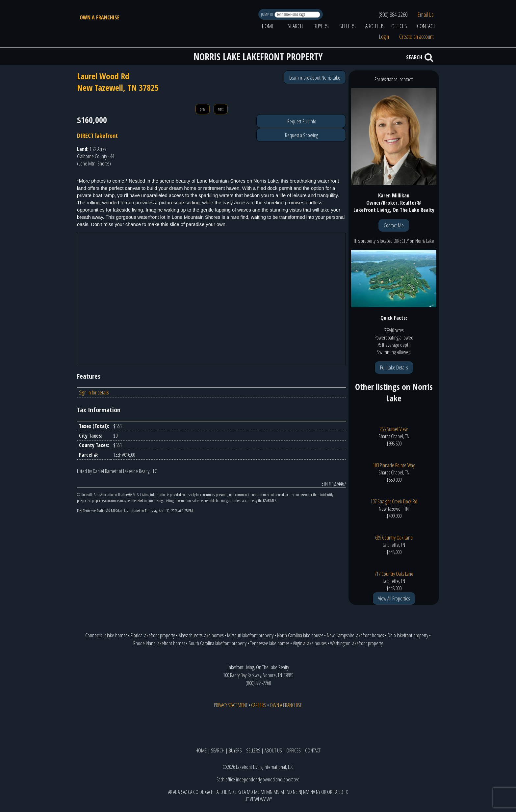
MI (263, 792)
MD (250, 792)
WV (263, 799)
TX (346, 792)
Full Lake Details (394, 368)
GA (207, 792)
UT (247, 799)
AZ (185, 792)
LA (244, 792)
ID (221, 792)
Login (384, 37)
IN (230, 792)
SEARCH (295, 26)
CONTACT (426, 26)
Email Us (426, 14)
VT (252, 799)
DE (202, 792)
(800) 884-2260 (393, 14)
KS (234, 792)
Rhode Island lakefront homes (159, 643)
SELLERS (348, 26)
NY (318, 792)
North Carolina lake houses (300, 635)
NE (295, 792)
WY (269, 799)
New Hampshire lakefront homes (355, 635)
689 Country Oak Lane (394, 538)
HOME (268, 26)
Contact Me (394, 225)
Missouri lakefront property (250, 635)
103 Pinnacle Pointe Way (394, 465)
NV (313, 792)
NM (306, 792)
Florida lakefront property (153, 635)
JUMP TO (267, 14)
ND (289, 792)
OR (330, 792)
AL (175, 792)
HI (213, 792)
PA (335, 792)
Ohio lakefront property (408, 635)
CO (196, 792)
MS (276, 792)
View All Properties (394, 598)
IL (225, 792)
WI (257, 799)
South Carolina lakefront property (218, 643)
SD (341, 792)
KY (239, 792)
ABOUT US (375, 26)
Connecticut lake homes (106, 635)
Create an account (416, 37)
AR (180, 792)
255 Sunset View (394, 429)
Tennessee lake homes (270, 643)
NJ (300, 792)
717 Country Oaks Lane (394, 574)
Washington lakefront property (356, 643)
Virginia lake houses (310, 643)
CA (190, 792)
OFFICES (399, 26)
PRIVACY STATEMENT (231, 705)
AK (170, 792)
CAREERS (259, 705)
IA (217, 792)
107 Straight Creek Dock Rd (394, 501)
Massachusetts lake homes (201, 635)
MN (269, 792)
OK (324, 792)
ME (257, 792)
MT (283, 792)
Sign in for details (94, 393)
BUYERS (321, 26)
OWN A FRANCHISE (100, 17)
